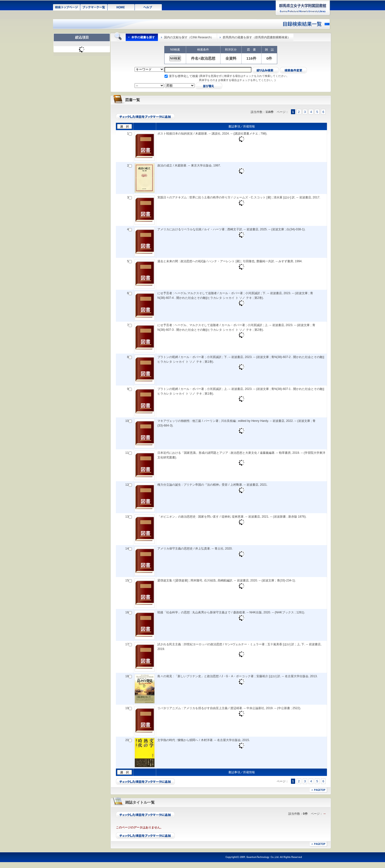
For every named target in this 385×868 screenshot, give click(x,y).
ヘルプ (148, 7)
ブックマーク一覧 (94, 7)
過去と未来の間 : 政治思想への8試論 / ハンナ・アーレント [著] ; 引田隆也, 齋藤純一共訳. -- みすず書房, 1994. (230, 261)
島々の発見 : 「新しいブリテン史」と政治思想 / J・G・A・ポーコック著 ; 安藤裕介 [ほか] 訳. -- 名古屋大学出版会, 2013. (238, 676)
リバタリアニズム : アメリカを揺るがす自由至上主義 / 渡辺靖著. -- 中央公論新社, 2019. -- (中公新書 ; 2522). (229, 708)
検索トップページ (67, 7)
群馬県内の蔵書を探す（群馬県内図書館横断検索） (257, 37)
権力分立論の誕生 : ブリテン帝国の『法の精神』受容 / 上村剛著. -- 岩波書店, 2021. (213, 485)
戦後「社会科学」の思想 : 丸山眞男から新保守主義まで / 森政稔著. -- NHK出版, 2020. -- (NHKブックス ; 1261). (231, 612)
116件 (251, 58)
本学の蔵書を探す (143, 37)
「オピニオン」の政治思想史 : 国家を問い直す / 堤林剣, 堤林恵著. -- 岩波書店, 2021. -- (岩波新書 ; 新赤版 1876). (232, 517)
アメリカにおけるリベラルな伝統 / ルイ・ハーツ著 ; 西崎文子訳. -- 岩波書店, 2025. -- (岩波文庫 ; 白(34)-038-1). (231, 229)
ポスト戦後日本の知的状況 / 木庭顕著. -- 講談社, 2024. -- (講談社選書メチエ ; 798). (212, 134)
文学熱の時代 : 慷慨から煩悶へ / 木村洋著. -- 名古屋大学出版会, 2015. (204, 740)
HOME (121, 7)
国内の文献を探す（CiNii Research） (189, 37)
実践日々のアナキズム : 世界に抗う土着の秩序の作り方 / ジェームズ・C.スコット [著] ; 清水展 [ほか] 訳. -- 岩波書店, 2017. (239, 197)
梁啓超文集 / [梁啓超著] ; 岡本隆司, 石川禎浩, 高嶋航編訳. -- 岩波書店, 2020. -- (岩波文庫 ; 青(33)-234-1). (227, 580)
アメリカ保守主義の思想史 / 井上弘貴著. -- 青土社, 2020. (195, 549)
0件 (269, 58)
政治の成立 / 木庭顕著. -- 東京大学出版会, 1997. (189, 165)
